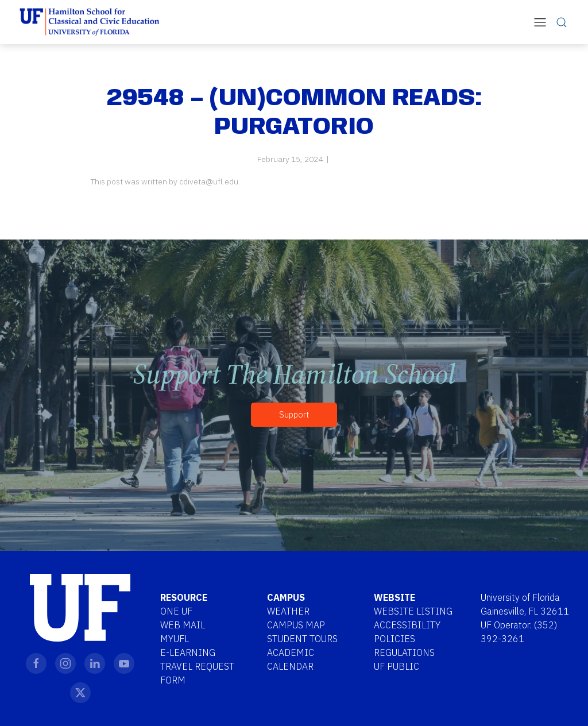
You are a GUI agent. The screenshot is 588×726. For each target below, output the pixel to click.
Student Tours (302, 639)
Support (294, 414)
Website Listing (413, 611)
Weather (288, 611)
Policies (394, 639)
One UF (176, 611)
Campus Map (296, 625)
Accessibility (407, 625)
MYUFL (175, 639)
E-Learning (188, 652)
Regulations (404, 652)
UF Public (396, 666)
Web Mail (183, 625)
